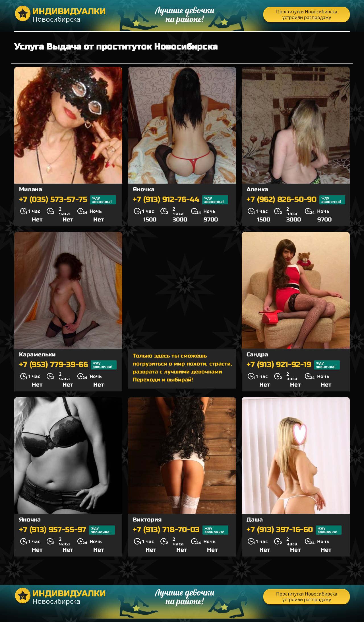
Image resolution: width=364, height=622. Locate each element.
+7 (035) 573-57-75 (68, 200)
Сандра (257, 355)
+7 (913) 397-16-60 (294, 530)
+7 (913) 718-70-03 (181, 530)
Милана (31, 189)
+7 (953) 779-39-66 (68, 365)
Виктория (147, 520)
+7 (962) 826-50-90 (296, 200)
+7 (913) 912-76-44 (180, 200)
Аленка (257, 189)
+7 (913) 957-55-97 (67, 530)
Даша (255, 520)
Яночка (144, 189)
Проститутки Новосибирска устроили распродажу (307, 15)
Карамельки (37, 355)
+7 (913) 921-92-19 (293, 365)
